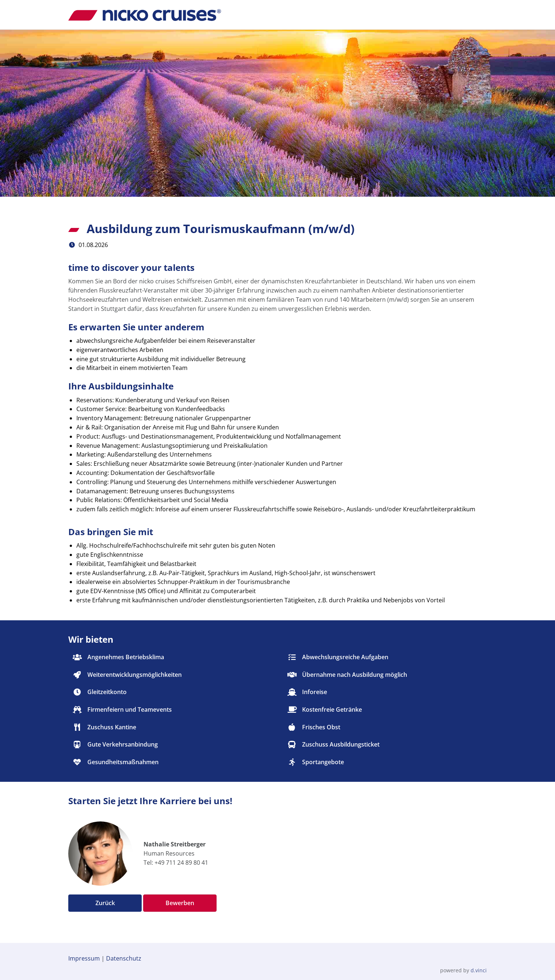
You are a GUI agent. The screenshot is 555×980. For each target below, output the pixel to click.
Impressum (84, 958)
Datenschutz (124, 958)
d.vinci (479, 970)
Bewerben (180, 903)
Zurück (105, 903)
